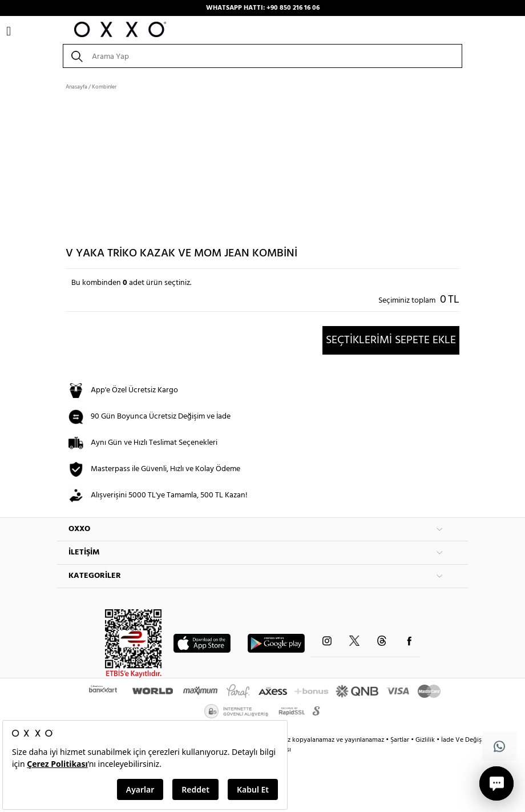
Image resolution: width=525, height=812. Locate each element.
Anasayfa (76, 87)
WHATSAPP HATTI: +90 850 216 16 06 (263, 8)
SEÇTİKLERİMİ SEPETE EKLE (391, 340)
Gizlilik (426, 740)
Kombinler (104, 87)
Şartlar (401, 740)
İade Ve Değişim (465, 740)
